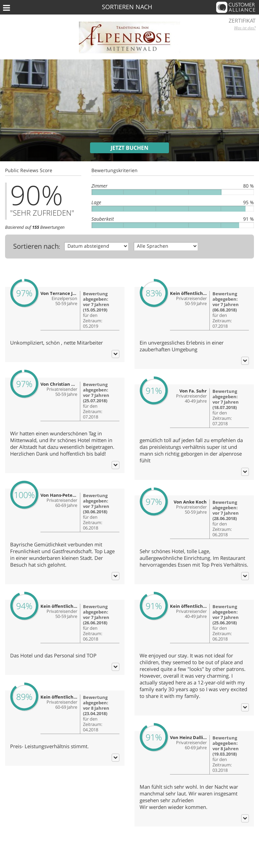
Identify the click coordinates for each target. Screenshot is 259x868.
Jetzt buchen (129, 148)
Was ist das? (245, 28)
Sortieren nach (36, 246)
